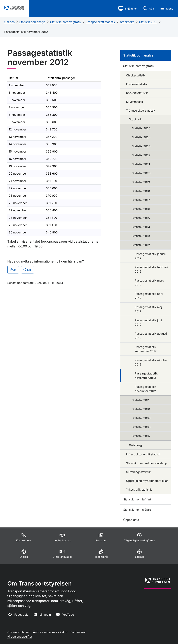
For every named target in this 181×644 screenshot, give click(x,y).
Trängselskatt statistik (101, 22)
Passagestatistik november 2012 (26, 32)
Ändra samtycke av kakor (50, 632)
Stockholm (127, 22)
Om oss (9, 22)
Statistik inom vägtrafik (66, 22)
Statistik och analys (32, 22)
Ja (13, 270)
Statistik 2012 (148, 22)
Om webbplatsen (19, 632)
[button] (128, 8)
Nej (28, 270)
